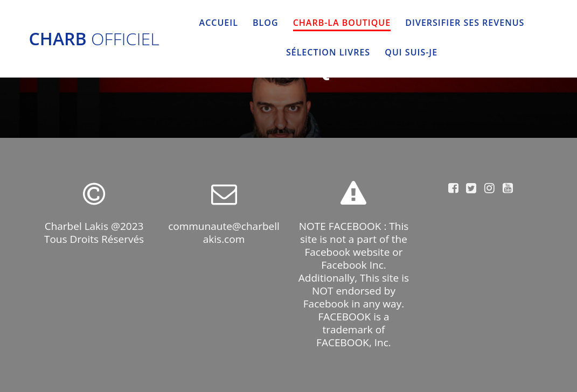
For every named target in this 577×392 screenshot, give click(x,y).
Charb (94, 39)
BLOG (265, 23)
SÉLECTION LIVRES (328, 52)
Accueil (219, 23)
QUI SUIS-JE (411, 52)
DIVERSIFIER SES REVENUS (465, 23)
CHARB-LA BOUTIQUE (342, 23)
